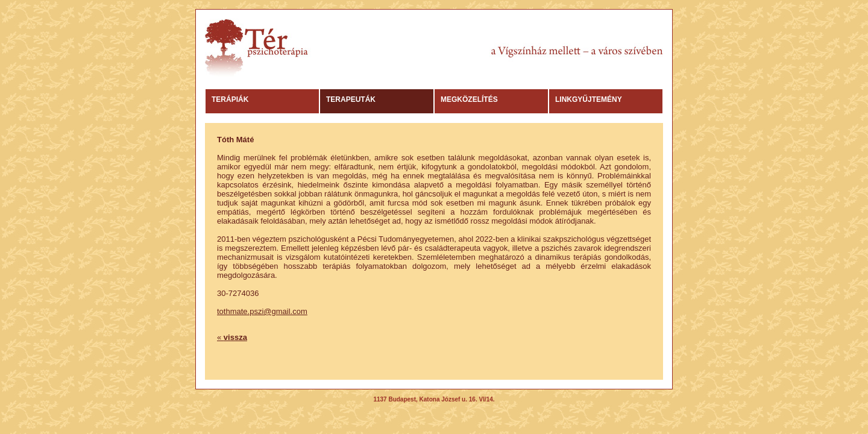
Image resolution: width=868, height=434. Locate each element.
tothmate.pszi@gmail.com (262, 311)
